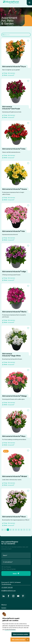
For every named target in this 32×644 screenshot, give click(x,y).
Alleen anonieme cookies (21, 634)
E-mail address (8, 562)
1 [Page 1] (8, 530)
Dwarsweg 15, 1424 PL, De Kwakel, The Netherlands (11, 583)
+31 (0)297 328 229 (7, 587)
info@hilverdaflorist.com (8, 591)
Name (5, 555)
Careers (4, 608)
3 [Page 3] (13, 530)
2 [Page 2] (11, 530)
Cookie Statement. (10, 630)
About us (4, 605)
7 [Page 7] (24, 530)
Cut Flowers (6, 567)
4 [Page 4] (16, 530)
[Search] (16, 35)
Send (15, 574)
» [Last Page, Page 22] (30, 530)
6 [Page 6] (21, 530)
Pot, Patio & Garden (9, 569)
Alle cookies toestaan (18, 639)
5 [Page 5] (19, 530)
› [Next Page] (27, 530)
